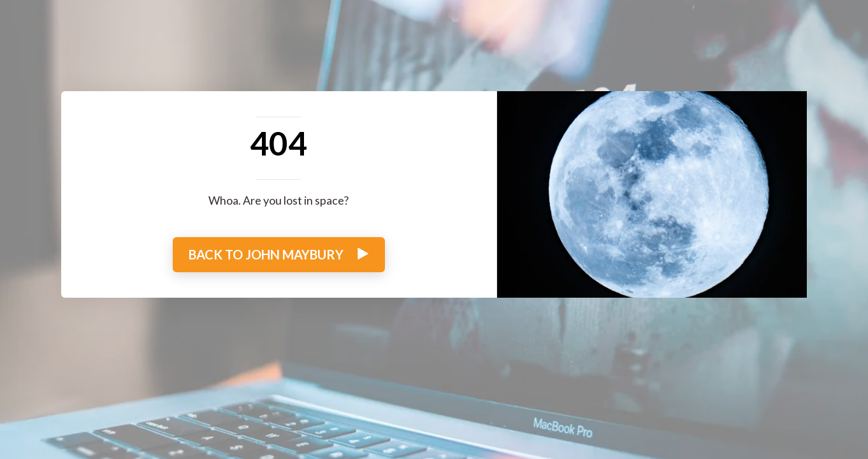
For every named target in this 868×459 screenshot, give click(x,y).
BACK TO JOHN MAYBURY (279, 254)
